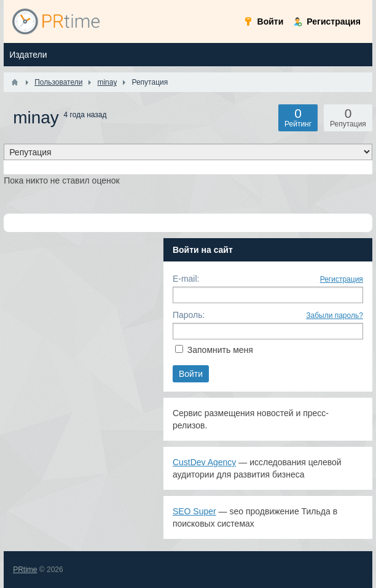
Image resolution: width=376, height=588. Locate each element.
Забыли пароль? (335, 315)
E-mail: (186, 279)
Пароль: (189, 315)
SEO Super (194, 511)
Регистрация (342, 279)
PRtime (25, 570)
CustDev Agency (205, 462)
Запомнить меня (220, 350)
